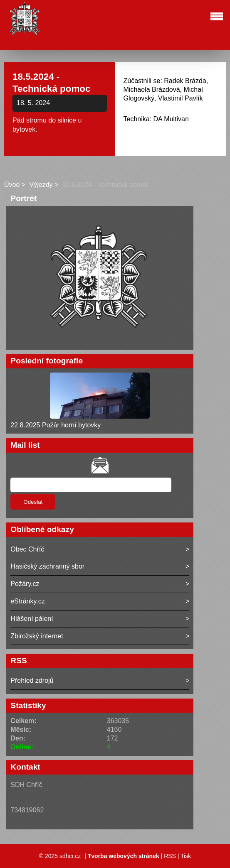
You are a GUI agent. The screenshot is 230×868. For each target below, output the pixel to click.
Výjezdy (41, 185)
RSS (170, 856)
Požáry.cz (25, 584)
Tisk (186, 856)
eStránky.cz (27, 601)
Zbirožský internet (37, 636)
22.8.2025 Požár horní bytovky (56, 425)
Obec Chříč (27, 549)
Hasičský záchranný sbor (47, 566)
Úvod (12, 185)
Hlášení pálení (32, 619)
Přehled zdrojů (32, 680)
